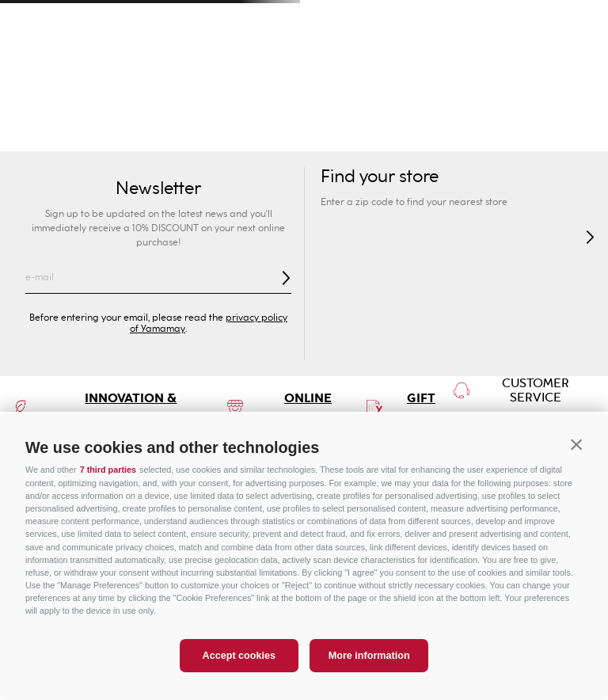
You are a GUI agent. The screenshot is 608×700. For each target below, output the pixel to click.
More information (369, 656)
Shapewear (372, 135)
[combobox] (412, 63)
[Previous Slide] (30, 20)
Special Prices (558, 103)
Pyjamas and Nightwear (543, 135)
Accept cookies (239, 656)
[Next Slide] (578, 20)
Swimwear (37, 135)
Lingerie (441, 135)
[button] (576, 445)
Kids (253, 103)
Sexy (152, 135)
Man (152, 103)
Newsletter (158, 188)
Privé (355, 103)
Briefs (309, 135)
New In (102, 135)
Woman (51, 103)
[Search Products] (419, 63)
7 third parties (108, 470)
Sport (456, 103)
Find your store (380, 177)
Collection (209, 135)
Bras (265, 135)
